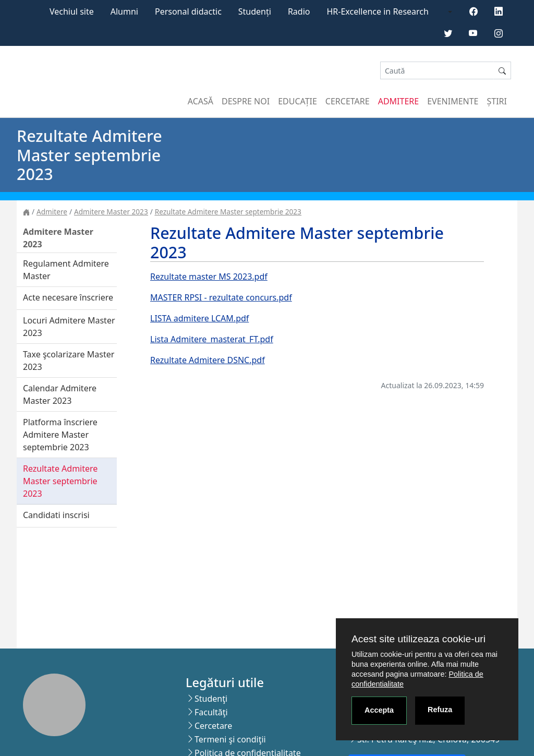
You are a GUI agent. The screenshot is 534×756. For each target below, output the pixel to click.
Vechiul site (72, 11)
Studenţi (211, 699)
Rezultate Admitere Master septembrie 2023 (228, 212)
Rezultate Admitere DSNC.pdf (208, 360)
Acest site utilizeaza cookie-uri (418, 639)
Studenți (255, 11)
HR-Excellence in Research (378, 11)
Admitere (398, 101)
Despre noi (246, 101)
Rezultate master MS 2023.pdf (209, 277)
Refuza (440, 710)
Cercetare (348, 101)
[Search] (437, 71)
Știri (497, 101)
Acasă (201, 101)
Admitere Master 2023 (111, 212)
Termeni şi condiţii (230, 739)
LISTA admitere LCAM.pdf (199, 318)
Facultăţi (211, 712)
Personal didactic (188, 11)
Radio (299, 11)
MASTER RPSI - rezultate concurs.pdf (221, 297)
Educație (298, 101)
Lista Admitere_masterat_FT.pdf (212, 339)
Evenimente (453, 101)
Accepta (379, 710)
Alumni (124, 11)
